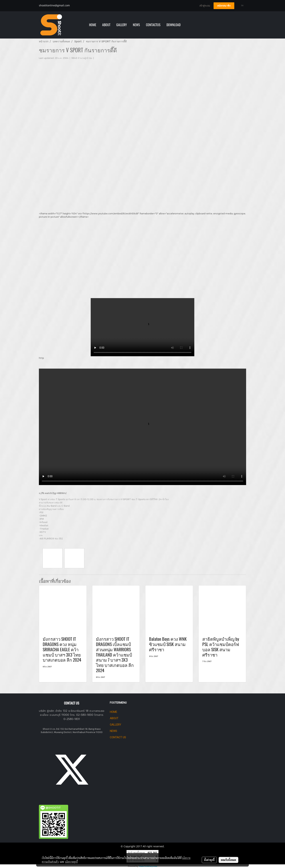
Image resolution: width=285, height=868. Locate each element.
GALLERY (122, 25)
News (113, 731)
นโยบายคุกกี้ (71, 862)
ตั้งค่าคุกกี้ (209, 860)
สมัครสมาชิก (224, 6)
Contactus (153, 25)
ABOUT (106, 25)
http (41, 358)
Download (173, 25)
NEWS (136, 25)
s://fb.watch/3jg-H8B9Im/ (53, 493)
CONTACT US (118, 737)
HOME (93, 25)
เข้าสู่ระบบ (205, 6)
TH (241, 6)
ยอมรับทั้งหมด (228, 860)
